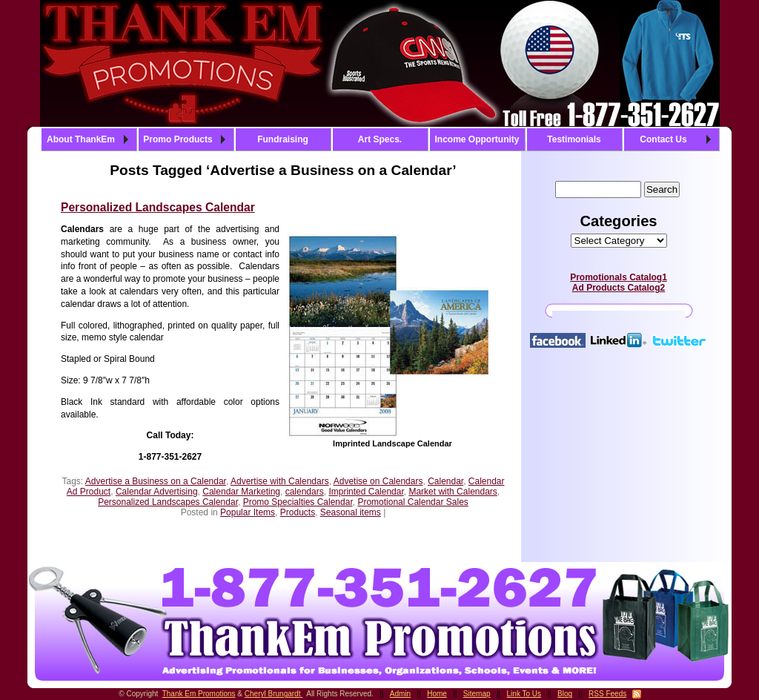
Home (437, 694)
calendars (305, 492)
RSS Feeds (607, 694)
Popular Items (248, 512)
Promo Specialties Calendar (298, 502)
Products (298, 512)
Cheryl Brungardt (274, 694)
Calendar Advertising (157, 492)
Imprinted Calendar (366, 492)
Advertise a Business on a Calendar (156, 481)
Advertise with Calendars (280, 481)
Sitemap (477, 694)
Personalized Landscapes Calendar (158, 207)
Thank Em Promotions (199, 694)
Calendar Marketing (241, 492)
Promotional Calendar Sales (412, 502)
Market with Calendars (453, 492)
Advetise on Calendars (378, 481)
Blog (565, 694)
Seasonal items (351, 512)
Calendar (445, 481)
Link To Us (524, 694)
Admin (400, 694)
